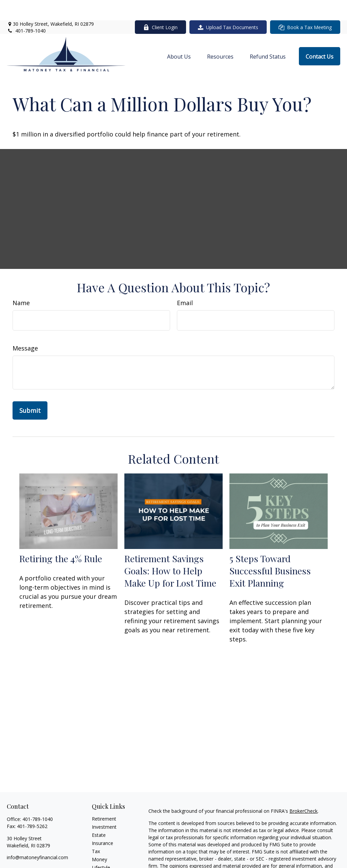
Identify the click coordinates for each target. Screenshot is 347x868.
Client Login (160, 7)
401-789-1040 (26, 10)
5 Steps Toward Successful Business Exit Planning (270, 550)
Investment (104, 807)
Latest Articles (107, 855)
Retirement (104, 798)
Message (25, 328)
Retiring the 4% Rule (61, 538)
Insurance (103, 823)
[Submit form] (30, 390)
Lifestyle (101, 847)
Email (185, 282)
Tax (96, 831)
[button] (179, 36)
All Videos (102, 863)
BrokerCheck (303, 791)
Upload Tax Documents (228, 7)
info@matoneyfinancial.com (37, 837)
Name (21, 282)
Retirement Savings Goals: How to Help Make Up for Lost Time (170, 550)
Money (99, 839)
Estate (99, 815)
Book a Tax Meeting (305, 7)
